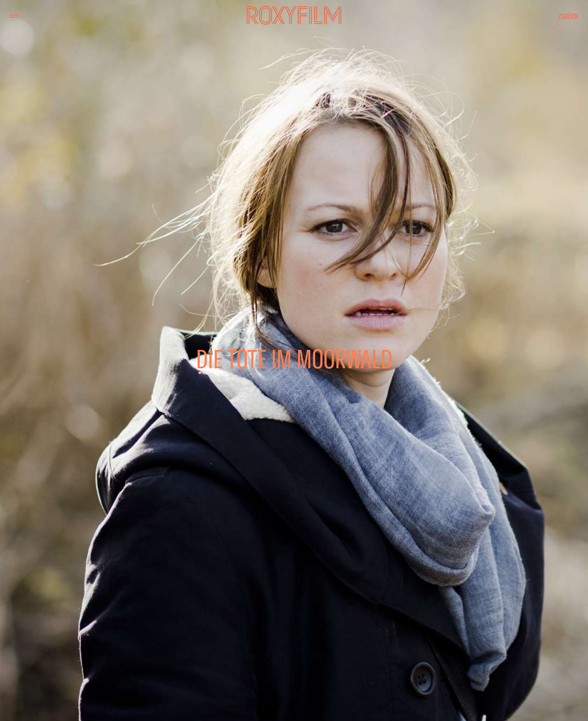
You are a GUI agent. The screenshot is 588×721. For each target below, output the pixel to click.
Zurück (568, 16)
